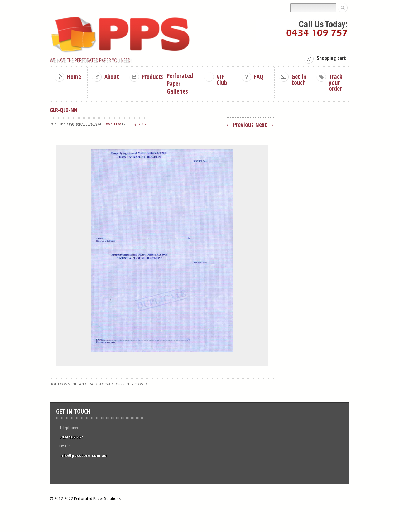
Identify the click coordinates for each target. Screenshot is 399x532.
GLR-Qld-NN (136, 124)
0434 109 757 (71, 437)
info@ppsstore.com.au (83, 455)
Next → (265, 125)
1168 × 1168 (112, 124)
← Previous (240, 125)
